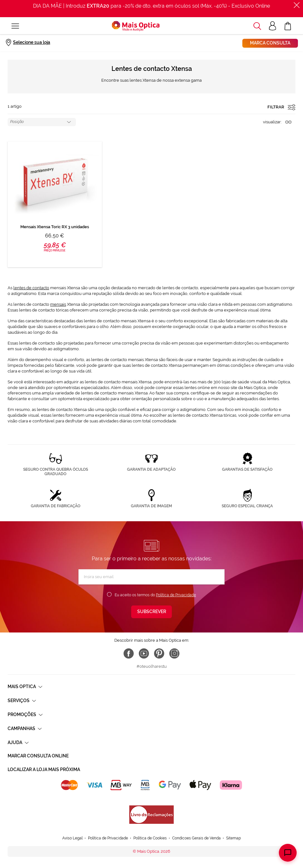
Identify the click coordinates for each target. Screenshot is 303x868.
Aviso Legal (72, 838)
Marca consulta (270, 43)
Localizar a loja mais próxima (44, 769)
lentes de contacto (31, 288)
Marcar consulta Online (38, 756)
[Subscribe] (151, 612)
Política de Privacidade (176, 595)
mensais (58, 304)
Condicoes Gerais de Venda (196, 838)
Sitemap (233, 838)
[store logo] (136, 26)
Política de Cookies (150, 838)
